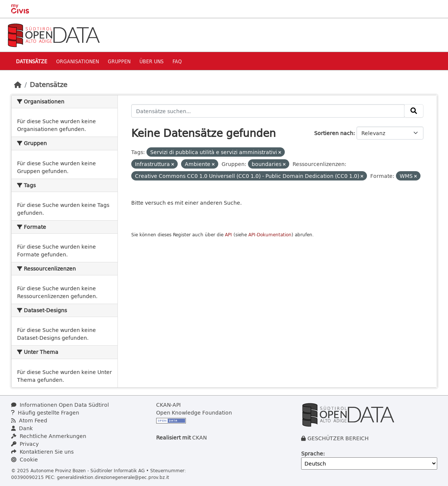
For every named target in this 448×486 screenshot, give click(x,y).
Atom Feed (29, 420)
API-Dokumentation (270, 235)
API (228, 235)
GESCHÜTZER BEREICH (338, 438)
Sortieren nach (334, 133)
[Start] (18, 84)
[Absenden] (414, 111)
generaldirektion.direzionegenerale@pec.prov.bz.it (113, 477)
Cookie (25, 459)
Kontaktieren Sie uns (42, 452)
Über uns (152, 61)
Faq (177, 61)
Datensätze (32, 61)
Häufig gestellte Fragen (45, 413)
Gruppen (119, 61)
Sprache (312, 453)
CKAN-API (168, 405)
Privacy (25, 444)
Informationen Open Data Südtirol (60, 405)
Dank (22, 428)
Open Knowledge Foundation (194, 413)
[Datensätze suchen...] (268, 111)
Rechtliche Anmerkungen (49, 436)
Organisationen (78, 61)
